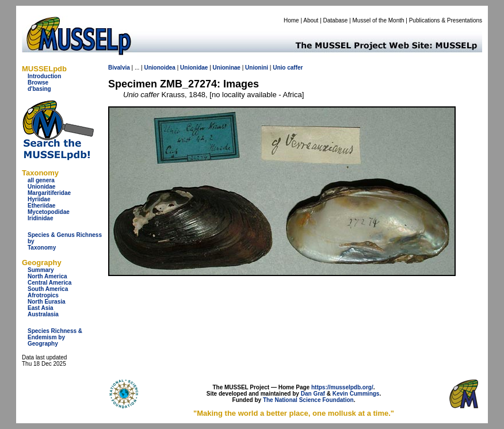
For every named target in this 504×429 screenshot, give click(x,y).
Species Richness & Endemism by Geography (55, 337)
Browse (38, 83)
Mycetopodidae (49, 212)
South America (48, 289)
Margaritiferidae (49, 193)
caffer (295, 68)
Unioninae (227, 68)
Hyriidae (39, 199)
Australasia (43, 314)
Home (291, 20)
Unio (279, 68)
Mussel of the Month (379, 20)
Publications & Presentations (446, 20)
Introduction (44, 76)
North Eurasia (47, 302)
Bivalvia (119, 68)
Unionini (257, 68)
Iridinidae (40, 218)
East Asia (41, 308)
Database (336, 20)
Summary (41, 270)
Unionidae (41, 187)
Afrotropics (43, 295)
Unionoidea (159, 68)
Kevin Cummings (356, 394)
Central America (49, 283)
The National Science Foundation (308, 400)
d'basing (39, 89)
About (311, 20)
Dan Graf (313, 394)
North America (47, 276)
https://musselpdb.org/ (342, 387)
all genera (41, 180)
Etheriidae (41, 206)
